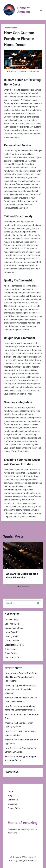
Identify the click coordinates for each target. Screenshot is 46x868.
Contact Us (13, 800)
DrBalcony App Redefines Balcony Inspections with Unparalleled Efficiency (20, 689)
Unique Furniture (12, 657)
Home (11, 791)
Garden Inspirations (14, 628)
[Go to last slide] (7, 563)
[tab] (18, 587)
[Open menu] (41, 10)
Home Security (12, 632)
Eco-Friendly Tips (13, 624)
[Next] (39, 563)
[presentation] (23, 555)
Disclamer (12, 804)
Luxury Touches (11, 28)
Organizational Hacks (15, 645)
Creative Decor (12, 620)
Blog (10, 796)
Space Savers (11, 653)
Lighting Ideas (11, 636)
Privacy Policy (14, 808)
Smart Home (11, 649)
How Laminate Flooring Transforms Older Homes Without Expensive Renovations (21, 677)
